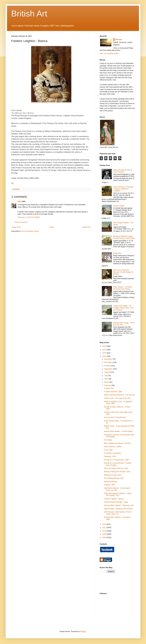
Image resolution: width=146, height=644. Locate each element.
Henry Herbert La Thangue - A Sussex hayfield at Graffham (124, 189)
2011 (104, 528)
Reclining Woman (110, 482)
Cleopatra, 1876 (110, 456)
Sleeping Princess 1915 (113, 475)
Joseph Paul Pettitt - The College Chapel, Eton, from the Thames (123, 308)
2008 (104, 538)
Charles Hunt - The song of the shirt (117, 398)
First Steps (108, 440)
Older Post (87, 227)
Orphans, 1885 (109, 485)
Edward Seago (119, 206)
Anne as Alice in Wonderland (115, 417)
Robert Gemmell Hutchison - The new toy (119, 395)
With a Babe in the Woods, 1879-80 (117, 443)
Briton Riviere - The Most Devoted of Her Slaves (123, 288)
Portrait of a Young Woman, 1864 (116, 460)
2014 (104, 353)
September (109, 369)
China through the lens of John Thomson (123, 171)
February (108, 385)
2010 (104, 531)
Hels (19, 201)
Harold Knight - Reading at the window (118, 509)
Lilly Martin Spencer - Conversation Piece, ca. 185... (117, 489)
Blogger (83, 631)
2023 (104, 346)
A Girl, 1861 (108, 450)
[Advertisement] (132, 577)
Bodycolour (118, 253)
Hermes (119, 40)
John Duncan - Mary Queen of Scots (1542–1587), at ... (118, 513)
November (108, 362)
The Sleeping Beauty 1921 (114, 478)
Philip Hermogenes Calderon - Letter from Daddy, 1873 (118, 494)
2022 (104, 350)
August (107, 372)
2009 (104, 534)
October (108, 366)
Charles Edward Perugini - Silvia (116, 502)
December (108, 359)
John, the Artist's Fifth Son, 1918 (116, 468)
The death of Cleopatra (113, 453)
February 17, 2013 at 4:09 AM (29, 217)
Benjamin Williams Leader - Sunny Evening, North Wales (124, 237)
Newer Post (16, 227)
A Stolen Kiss (109, 388)
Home (52, 227)
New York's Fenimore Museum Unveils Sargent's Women (123, 272)
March (107, 382)
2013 (104, 356)
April (106, 379)
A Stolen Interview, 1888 (113, 392)
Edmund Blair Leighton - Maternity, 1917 (119, 505)
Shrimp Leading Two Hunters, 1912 (117, 472)
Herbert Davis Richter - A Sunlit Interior (118, 431)
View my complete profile (109, 54)
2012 (104, 524)
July (106, 376)
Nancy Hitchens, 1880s (113, 447)
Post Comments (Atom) (30, 231)
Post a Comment (21, 222)
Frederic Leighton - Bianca (114, 499)
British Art (29, 14)
